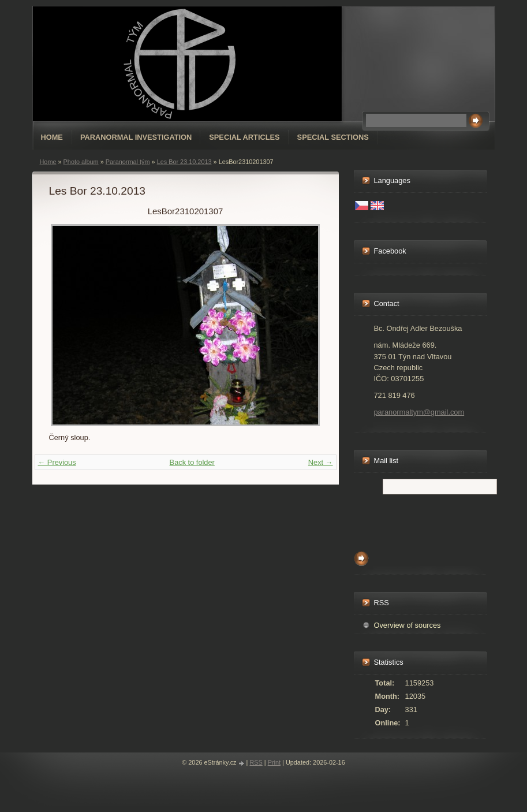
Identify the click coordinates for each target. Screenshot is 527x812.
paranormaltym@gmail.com (419, 412)
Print (274, 762)
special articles (244, 137)
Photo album (81, 162)
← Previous (57, 462)
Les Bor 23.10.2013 (184, 162)
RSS (256, 762)
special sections (333, 137)
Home (52, 137)
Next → (321, 462)
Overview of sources (408, 625)
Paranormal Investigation (136, 137)
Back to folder (192, 462)
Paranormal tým (128, 162)
